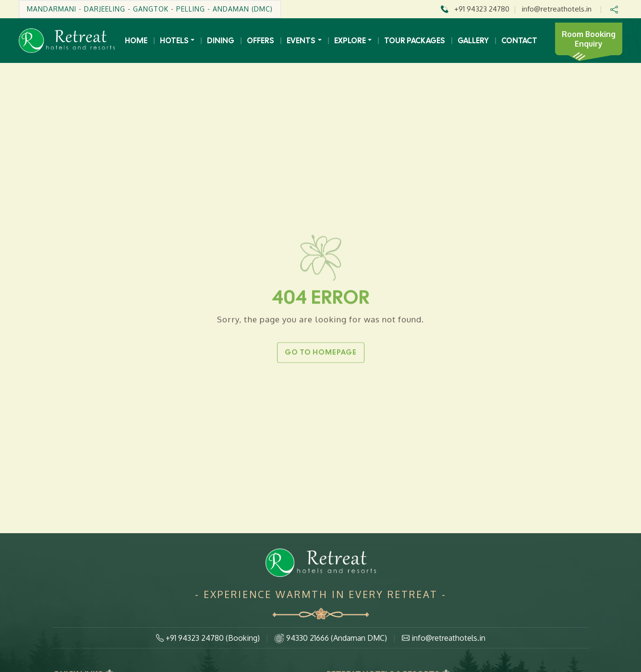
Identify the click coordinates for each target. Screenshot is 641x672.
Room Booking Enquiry (589, 39)
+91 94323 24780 (482, 9)
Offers (260, 41)
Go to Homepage (321, 351)
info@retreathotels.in (557, 9)
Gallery (473, 41)
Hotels (174, 41)
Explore (350, 41)
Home (136, 41)
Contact (519, 41)
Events (301, 41)
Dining (221, 41)
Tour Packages (415, 41)
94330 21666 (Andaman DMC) (331, 638)
